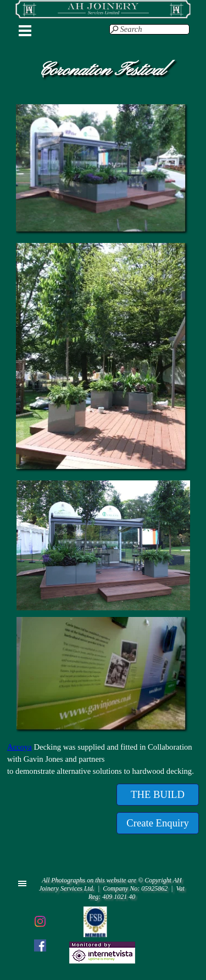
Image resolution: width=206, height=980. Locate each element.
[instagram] (40, 921)
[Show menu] (25, 31)
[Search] (149, 29)
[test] (158, 795)
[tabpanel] (103, 759)
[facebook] (40, 945)
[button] (103, 104)
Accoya (20, 747)
